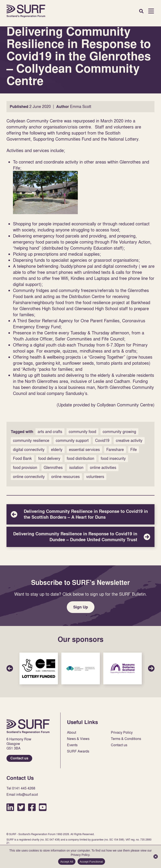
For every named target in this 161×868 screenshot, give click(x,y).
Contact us (19, 758)
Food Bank (22, 458)
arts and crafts (50, 432)
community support (72, 440)
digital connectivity (29, 450)
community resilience (31, 440)
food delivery (49, 458)
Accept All (67, 862)
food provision (25, 468)
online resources (65, 477)
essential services (84, 450)
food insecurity (113, 458)
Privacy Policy (122, 732)
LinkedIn (10, 807)
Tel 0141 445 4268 (21, 788)
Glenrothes (53, 468)
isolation (76, 468)
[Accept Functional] (156, 857)
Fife (134, 450)
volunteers (95, 477)
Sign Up (81, 607)
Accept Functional (91, 862)
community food (82, 432)
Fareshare (115, 450)
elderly (57, 450)
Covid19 (102, 440)
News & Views (78, 739)
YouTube (43, 807)
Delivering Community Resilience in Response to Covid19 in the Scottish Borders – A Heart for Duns (80, 514)
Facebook (32, 807)
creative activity (129, 440)
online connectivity (29, 477)
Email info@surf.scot (22, 795)
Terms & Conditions (126, 739)
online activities (103, 468)
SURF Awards (78, 751)
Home (26, 11)
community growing (119, 432)
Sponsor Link (39, 668)
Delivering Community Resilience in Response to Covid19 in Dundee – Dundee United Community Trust (80, 537)
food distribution (80, 458)
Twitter (21, 807)
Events (72, 745)
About (72, 732)
